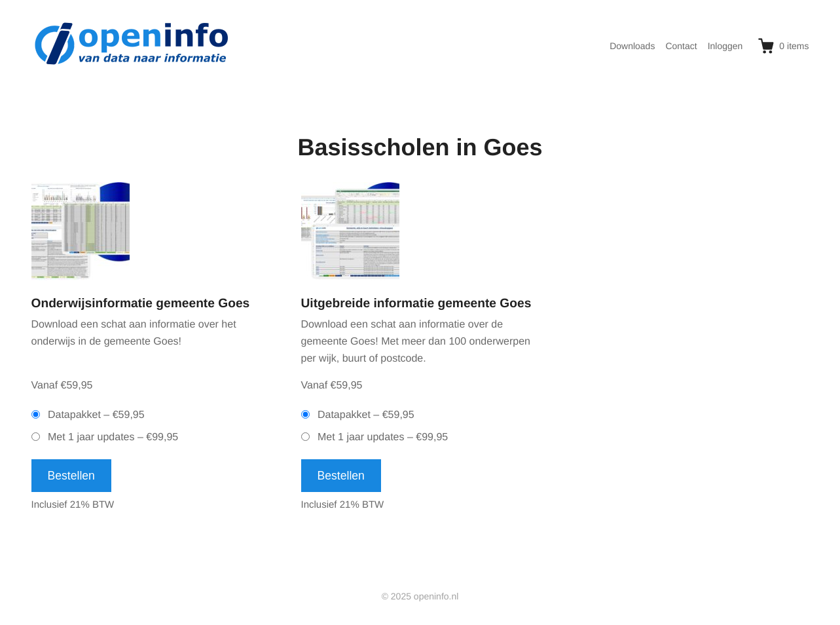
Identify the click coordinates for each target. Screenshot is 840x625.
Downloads (632, 46)
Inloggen (725, 46)
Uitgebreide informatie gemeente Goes (416, 304)
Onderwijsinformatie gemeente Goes (141, 304)
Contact (681, 46)
